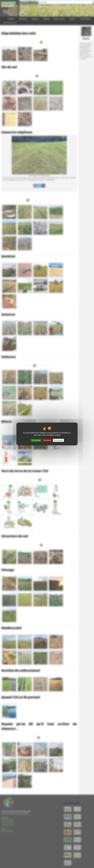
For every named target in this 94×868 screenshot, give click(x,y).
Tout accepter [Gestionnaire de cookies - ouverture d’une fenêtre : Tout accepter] (36, 440)
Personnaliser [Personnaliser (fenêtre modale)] (58, 440)
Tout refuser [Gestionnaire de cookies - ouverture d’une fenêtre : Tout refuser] (47, 440)
